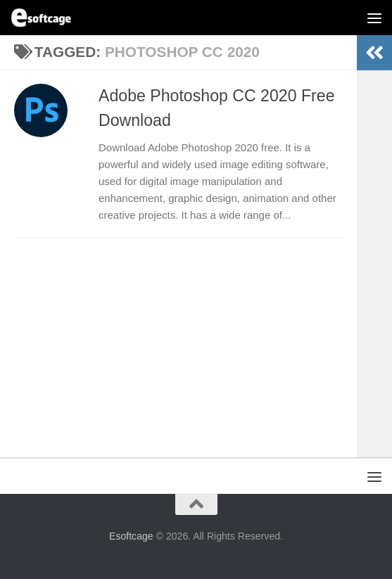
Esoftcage (131, 536)
